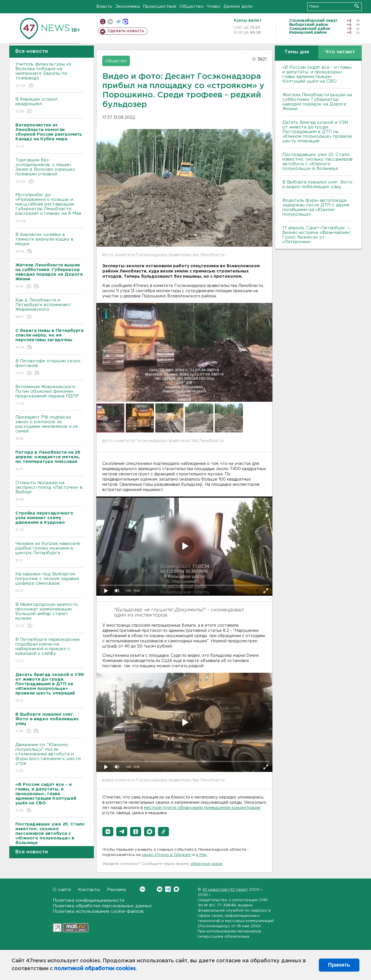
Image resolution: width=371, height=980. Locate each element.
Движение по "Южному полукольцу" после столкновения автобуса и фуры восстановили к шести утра (50, 758)
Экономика (128, 7)
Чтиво (213, 7)
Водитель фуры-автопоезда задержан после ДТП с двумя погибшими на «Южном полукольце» (316, 207)
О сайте (62, 890)
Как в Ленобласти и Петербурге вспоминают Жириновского (50, 309)
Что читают (340, 52)
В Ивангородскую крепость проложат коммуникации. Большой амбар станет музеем (50, 616)
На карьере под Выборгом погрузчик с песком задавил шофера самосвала (50, 583)
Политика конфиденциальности (89, 900)
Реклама (116, 890)
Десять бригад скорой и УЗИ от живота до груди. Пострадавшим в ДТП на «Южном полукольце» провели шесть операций (317, 132)
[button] (108, 832)
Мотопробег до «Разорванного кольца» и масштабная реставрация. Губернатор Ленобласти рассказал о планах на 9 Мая (50, 208)
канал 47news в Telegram (167, 855)
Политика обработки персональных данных (102, 906)
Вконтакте (142, 889)
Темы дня (297, 52)
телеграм (118, 22)
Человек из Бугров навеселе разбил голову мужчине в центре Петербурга (50, 552)
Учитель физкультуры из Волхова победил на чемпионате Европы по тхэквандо (50, 75)
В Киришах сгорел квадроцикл (50, 106)
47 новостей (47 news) (225, 890)
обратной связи (206, 864)
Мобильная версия (103, 22)
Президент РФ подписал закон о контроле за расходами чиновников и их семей (50, 428)
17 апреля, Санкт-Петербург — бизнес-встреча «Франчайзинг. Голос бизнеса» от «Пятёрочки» (317, 235)
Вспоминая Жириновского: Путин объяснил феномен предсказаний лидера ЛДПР (50, 396)
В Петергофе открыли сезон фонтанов (50, 367)
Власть (104, 7)
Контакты (89, 890)
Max (176, 889)
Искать (357, 6)
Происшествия (160, 7)
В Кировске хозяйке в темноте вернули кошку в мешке (50, 243)
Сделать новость (126, 31)
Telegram (168, 889)
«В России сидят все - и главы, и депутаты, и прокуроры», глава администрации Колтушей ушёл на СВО (317, 74)
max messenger (125, 22)
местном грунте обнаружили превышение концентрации (202, 808)
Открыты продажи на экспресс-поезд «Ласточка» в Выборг (50, 491)
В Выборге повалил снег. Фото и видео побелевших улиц (317, 184)
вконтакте (110, 22)
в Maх (201, 855)
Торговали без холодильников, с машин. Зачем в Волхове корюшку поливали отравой (50, 171)
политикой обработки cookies (95, 969)
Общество (191, 7)
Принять (339, 965)
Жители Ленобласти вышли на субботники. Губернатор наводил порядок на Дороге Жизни (317, 102)
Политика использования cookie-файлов (98, 911)
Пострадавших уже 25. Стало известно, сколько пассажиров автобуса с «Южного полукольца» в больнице (318, 162)
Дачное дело (238, 7)
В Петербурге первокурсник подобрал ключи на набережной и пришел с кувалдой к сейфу (50, 651)
